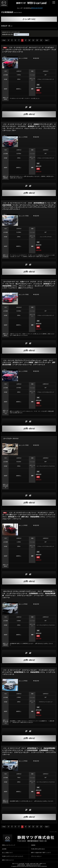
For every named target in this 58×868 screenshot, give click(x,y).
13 (41, 40)
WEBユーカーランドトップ (9, 845)
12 (37, 40)
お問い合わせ (29, 114)
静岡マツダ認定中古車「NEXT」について (41, 853)
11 (33, 40)
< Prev (4, 40)
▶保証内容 (36, 58)
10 (29, 40)
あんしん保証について (7, 853)
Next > (47, 40)
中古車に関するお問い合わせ (38, 849)
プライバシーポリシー (36, 856)
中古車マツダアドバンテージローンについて (13, 856)
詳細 (29, 107)
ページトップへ (53, 832)
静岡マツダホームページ (8, 860)
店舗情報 (33, 845)
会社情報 (4, 849)
